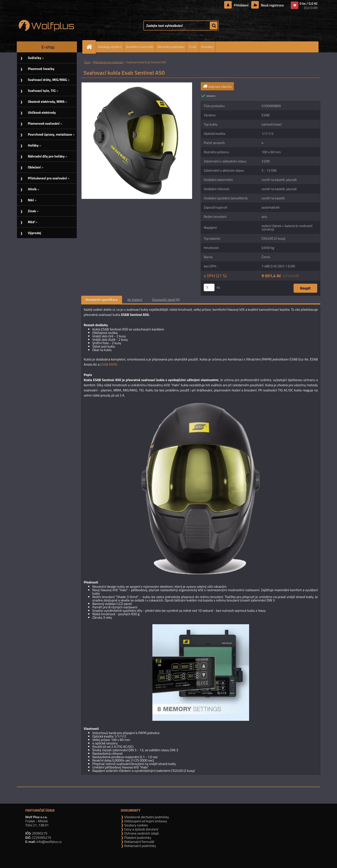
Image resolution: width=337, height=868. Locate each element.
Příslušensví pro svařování (108, 62)
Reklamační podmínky (140, 846)
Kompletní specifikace (102, 300)
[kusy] (209, 287)
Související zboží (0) (166, 300)
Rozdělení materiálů (140, 47)
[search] (214, 26)
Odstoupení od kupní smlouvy (145, 821)
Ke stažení (135, 300)
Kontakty (207, 47)
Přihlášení (241, 5)
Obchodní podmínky (171, 47)
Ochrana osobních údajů (141, 833)
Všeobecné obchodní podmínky (146, 817)
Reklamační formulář (139, 842)
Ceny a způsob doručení (141, 829)
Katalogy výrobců (110, 47)
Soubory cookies (136, 825)
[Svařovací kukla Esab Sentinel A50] (137, 84)
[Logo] (46, 26)
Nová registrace (272, 5)
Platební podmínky (137, 838)
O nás (193, 47)
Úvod (87, 62)
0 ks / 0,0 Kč (309, 3)
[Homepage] (91, 47)
